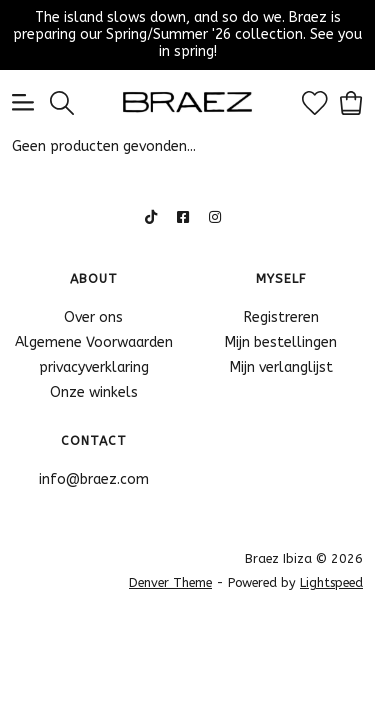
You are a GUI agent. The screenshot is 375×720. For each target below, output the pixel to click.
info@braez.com (94, 479)
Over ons (93, 317)
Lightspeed (331, 582)
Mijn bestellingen (281, 342)
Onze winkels (94, 392)
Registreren (281, 317)
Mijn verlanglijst (281, 367)
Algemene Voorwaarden (94, 342)
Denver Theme (170, 582)
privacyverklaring (94, 367)
